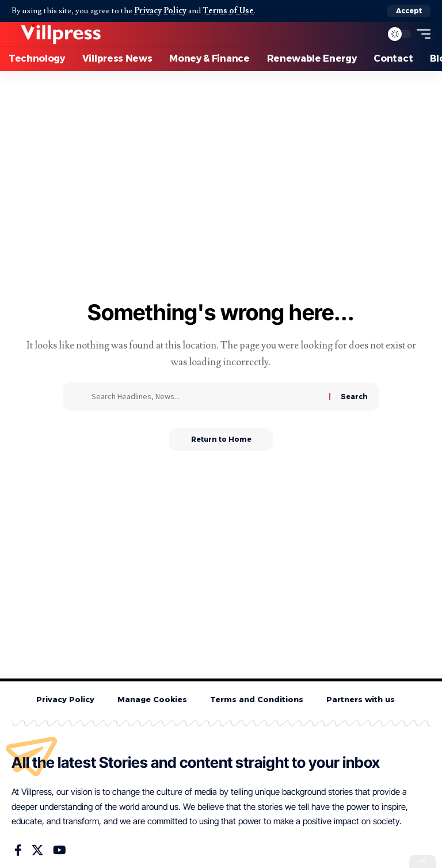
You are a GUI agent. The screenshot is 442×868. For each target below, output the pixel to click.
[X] (37, 851)
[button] (409, 11)
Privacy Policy (160, 11)
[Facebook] (18, 851)
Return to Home (221, 439)
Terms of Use (229, 11)
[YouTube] (60, 851)
